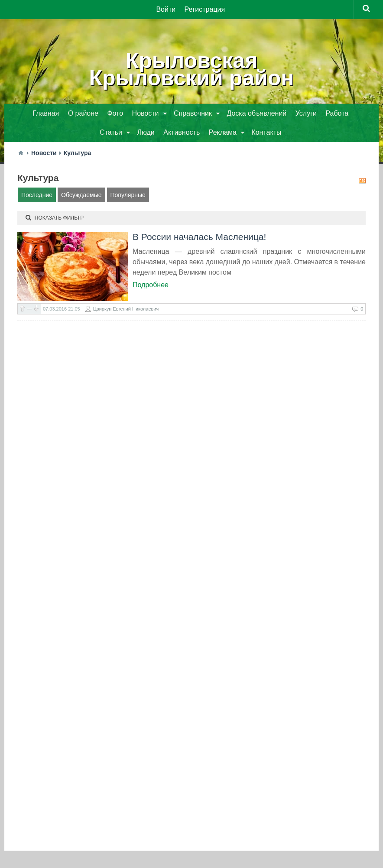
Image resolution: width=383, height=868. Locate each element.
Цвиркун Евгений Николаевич (126, 309)
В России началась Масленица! (199, 237)
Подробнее (151, 285)
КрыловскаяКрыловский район (192, 69)
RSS (362, 181)
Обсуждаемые (81, 195)
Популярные (128, 195)
